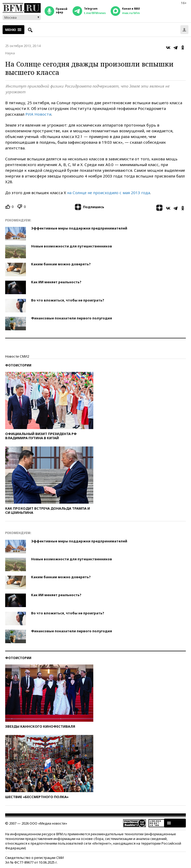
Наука (10, 53)
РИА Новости (38, 114)
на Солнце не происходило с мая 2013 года (109, 193)
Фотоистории (18, 365)
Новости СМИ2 (17, 356)
